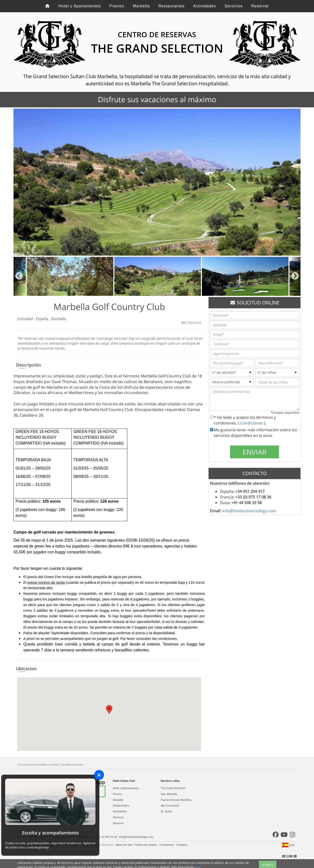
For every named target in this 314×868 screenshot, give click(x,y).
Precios (117, 6)
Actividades (204, 6)
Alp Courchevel (170, 806)
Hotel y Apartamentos (80, 6)
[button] (109, 710)
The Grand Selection (173, 788)
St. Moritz (166, 811)
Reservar (260, 6)
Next (295, 276)
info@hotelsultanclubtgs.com (249, 511)
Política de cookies (146, 845)
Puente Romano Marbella (176, 800)
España (43, 319)
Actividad (26, 319)
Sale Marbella (169, 794)
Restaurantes (171, 6)
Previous (19, 276)
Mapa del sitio (124, 845)
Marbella (141, 6)
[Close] (99, 775)
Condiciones (252, 423)
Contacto (182, 845)
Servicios (234, 6)
